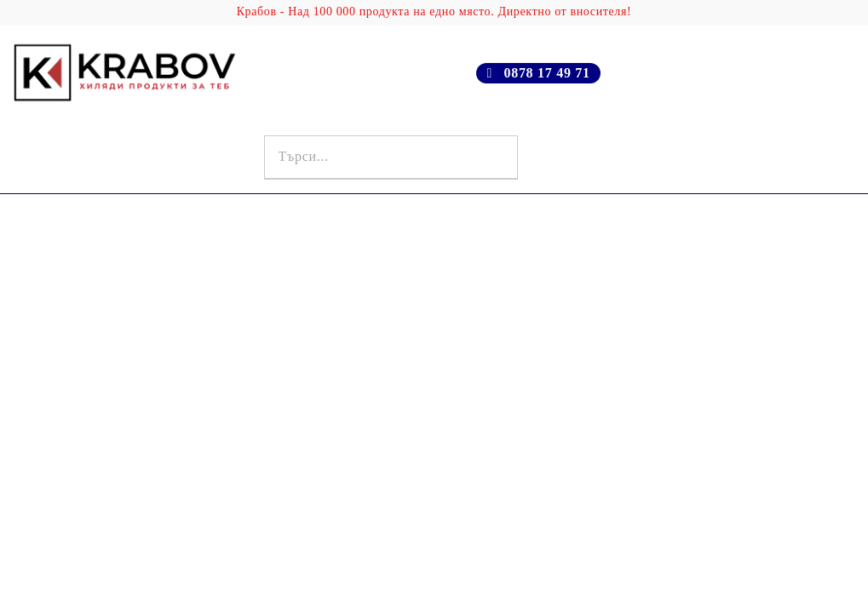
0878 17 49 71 (546, 73)
